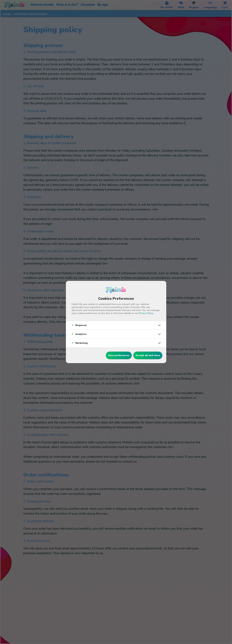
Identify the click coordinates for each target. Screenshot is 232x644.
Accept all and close (148, 355)
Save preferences (119, 355)
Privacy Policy (146, 313)
